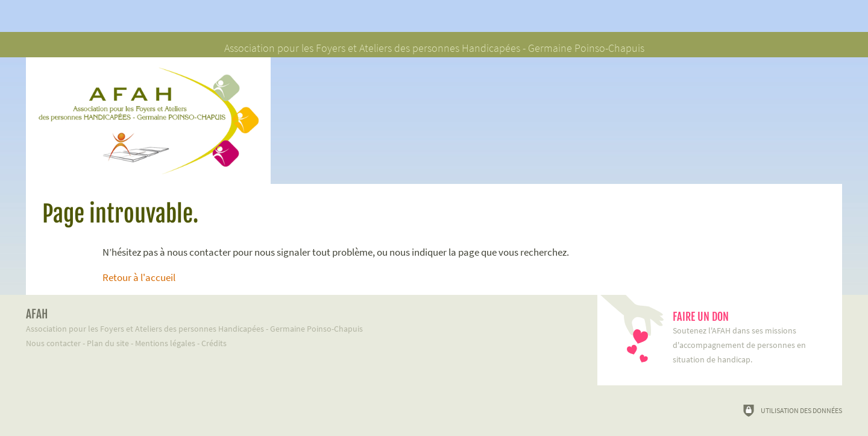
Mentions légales (165, 343)
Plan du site (108, 343)
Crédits (214, 343)
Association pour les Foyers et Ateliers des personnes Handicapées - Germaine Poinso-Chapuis (295, 321)
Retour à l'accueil (139, 277)
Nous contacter (53, 343)
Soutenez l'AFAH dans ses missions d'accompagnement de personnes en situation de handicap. (751, 337)
